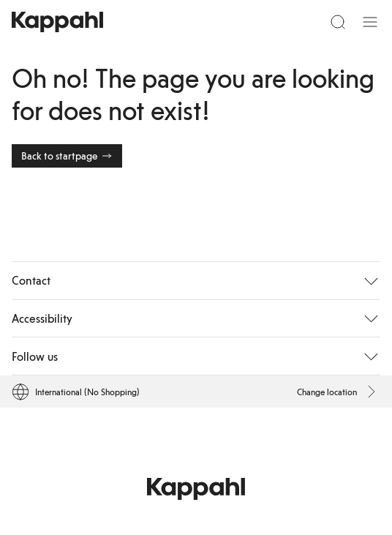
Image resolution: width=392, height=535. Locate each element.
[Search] (338, 22)
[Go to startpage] (57, 22)
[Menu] (370, 22)
